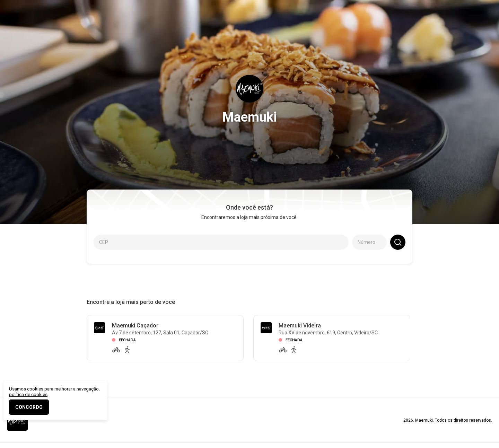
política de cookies (28, 394)
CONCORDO (29, 407)
